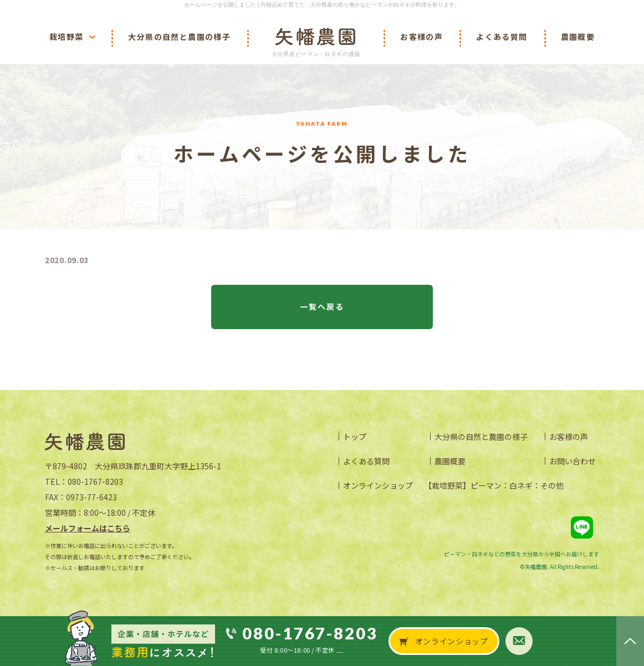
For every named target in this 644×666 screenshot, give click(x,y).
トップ (355, 437)
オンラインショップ (378, 485)
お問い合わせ (573, 461)
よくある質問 (366, 461)
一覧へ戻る (322, 306)
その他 (552, 485)
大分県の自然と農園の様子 (481, 437)
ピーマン (486, 485)
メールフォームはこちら (88, 528)
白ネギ (521, 485)
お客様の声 (569, 437)
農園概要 (450, 461)
